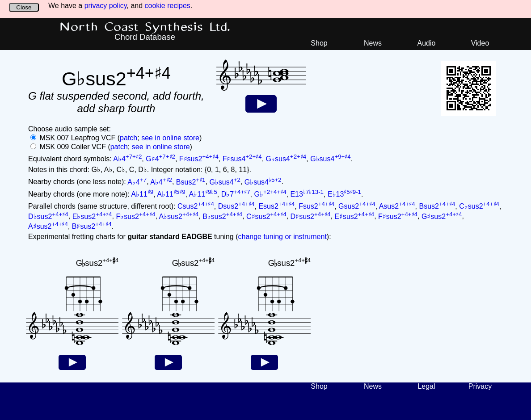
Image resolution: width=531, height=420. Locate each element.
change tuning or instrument (282, 237)
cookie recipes (168, 6)
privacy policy (106, 6)
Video (480, 43)
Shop (319, 43)
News (373, 43)
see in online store (170, 138)
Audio (427, 43)
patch (129, 138)
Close (24, 7)
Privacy (480, 386)
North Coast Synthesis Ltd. (145, 27)
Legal (426, 386)
